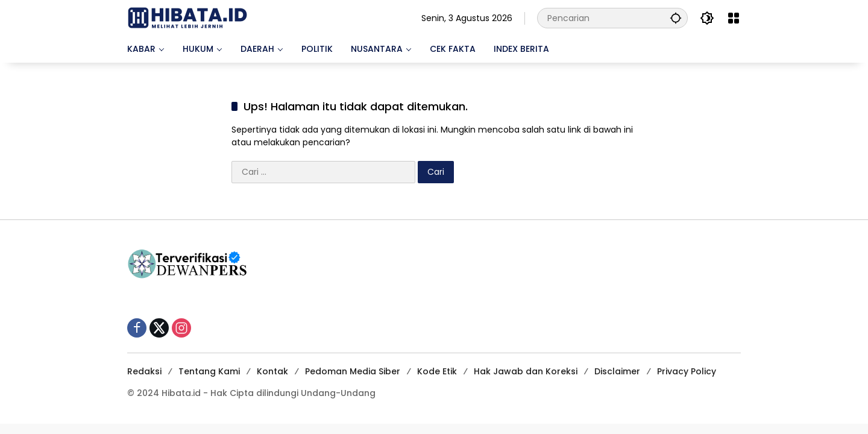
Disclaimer (617, 371)
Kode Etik (437, 371)
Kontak (272, 371)
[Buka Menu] (734, 18)
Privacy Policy (687, 371)
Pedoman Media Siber (353, 371)
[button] (676, 18)
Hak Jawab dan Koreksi (526, 371)
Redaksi (144, 371)
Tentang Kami (209, 371)
